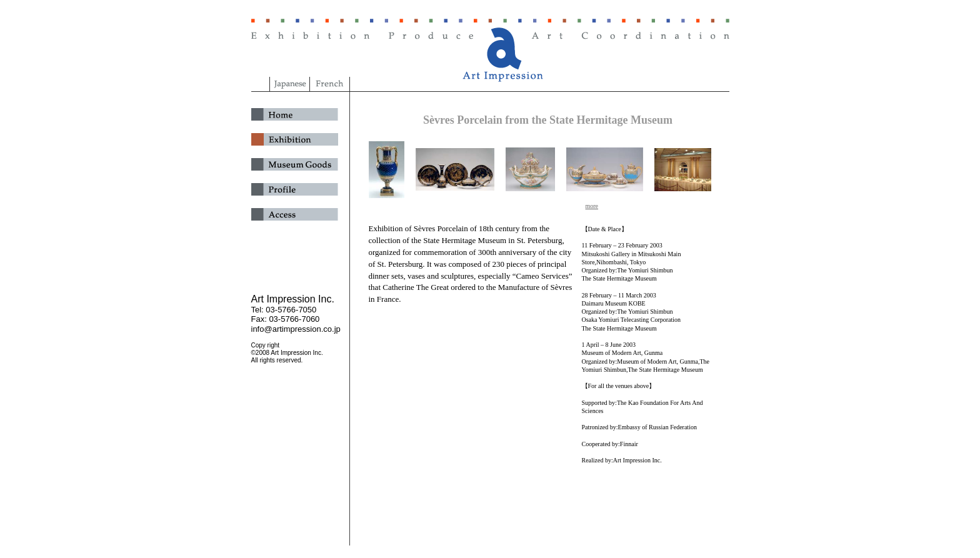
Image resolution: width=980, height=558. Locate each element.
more (592, 206)
